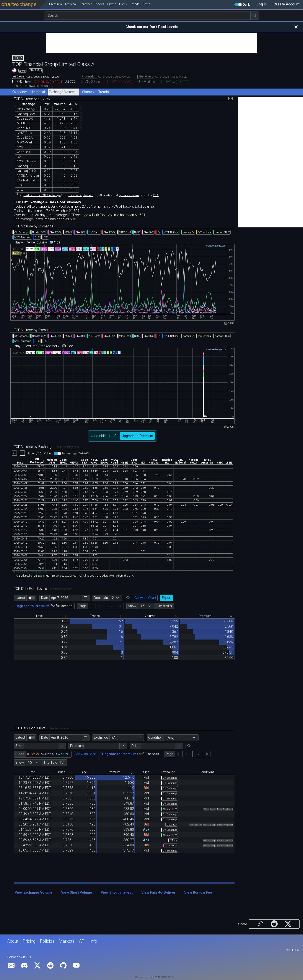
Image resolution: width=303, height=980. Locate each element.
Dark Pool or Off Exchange (42, 195)
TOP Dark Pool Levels (43, 589)
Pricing (29, 941)
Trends (104, 92)
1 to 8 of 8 (164, 606)
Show (132, 606)
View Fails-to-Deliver (158, 892)
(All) (115, 737)
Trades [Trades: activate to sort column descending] (95, 616)
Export (167, 598)
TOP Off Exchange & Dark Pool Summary (47, 202)
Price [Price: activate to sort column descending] (62, 772)
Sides (20, 754)
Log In (262, 4)
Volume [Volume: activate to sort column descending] (150, 616)
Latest (20, 598)
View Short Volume (77, 892)
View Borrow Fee (198, 892)
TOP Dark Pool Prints (42, 728)
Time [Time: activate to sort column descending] (32, 772)
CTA (156, 195)
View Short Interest (117, 892)
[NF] (230, 99)
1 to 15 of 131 (54, 762)
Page (83, 606)
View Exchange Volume (34, 892)
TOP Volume (32, 99)
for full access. (44, 606)
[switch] (32, 598)
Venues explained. (81, 195)
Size (19, 746)
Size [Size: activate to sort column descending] (84, 772)
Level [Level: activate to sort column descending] (40, 616)
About (13, 941)
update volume (129, 195)
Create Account (287, 4)
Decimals (101, 598)
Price (57, 242)
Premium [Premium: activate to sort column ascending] (205, 616)
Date (45, 598)
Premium (77, 746)
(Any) (171, 737)
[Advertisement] (151, 43)
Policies (47, 941)
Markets (67, 941)
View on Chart (146, 598)
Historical (38, 92)
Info (93, 941)
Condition (155, 737)
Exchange (101, 737)
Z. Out (231, 323)
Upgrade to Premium (137, 436)
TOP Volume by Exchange (34, 226)
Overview (20, 92)
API (82, 941)
